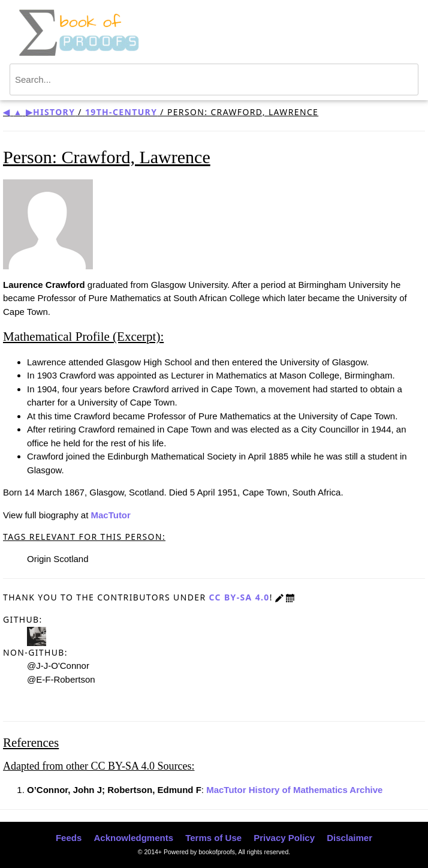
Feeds (69, 838)
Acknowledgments (133, 838)
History (54, 112)
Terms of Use (213, 838)
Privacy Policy (284, 838)
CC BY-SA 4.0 (239, 597)
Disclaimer (349, 838)
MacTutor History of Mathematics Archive (294, 790)
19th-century (121, 112)
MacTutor (110, 515)
